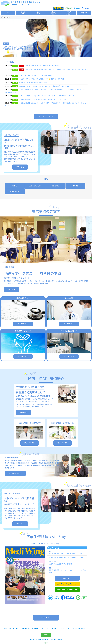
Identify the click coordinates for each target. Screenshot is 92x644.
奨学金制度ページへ (15, 473)
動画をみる (11, 289)
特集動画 (75, 186)
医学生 (17, 629)
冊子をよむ (67, 578)
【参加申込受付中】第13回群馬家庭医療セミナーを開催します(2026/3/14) (43, 99)
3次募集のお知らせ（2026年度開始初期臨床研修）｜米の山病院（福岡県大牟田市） (46, 86)
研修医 (11, 629)
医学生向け (38, 13)
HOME (8, 13)
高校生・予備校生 (25, 629)
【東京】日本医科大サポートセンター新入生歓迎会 (36, 76)
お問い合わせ (81, 629)
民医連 (70, 8)
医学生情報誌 (15, 192)
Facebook (87, 8)
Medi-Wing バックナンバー (67, 584)
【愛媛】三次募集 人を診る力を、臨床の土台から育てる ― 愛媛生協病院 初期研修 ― (48, 96)
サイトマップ (72, 629)
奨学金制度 (55, 186)
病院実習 (15, 186)
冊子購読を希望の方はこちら (67, 590)
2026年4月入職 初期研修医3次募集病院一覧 (33, 83)
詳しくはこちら (29, 443)
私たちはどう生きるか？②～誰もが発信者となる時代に (67, 558)
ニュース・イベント (46, 629)
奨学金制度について (69, 13)
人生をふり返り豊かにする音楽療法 (61, 564)
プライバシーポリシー (60, 629)
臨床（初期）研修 (35, 186)
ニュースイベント (84, 13)
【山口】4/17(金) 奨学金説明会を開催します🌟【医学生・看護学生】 (42, 79)
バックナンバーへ (46, 618)
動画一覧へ (20, 167)
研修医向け (23, 13)
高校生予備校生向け (54, 13)
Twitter (78, 8)
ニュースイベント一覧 (46, 116)
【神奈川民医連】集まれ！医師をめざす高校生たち (42, 66)
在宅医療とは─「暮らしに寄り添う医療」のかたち (66, 554)
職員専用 (46, 635)
